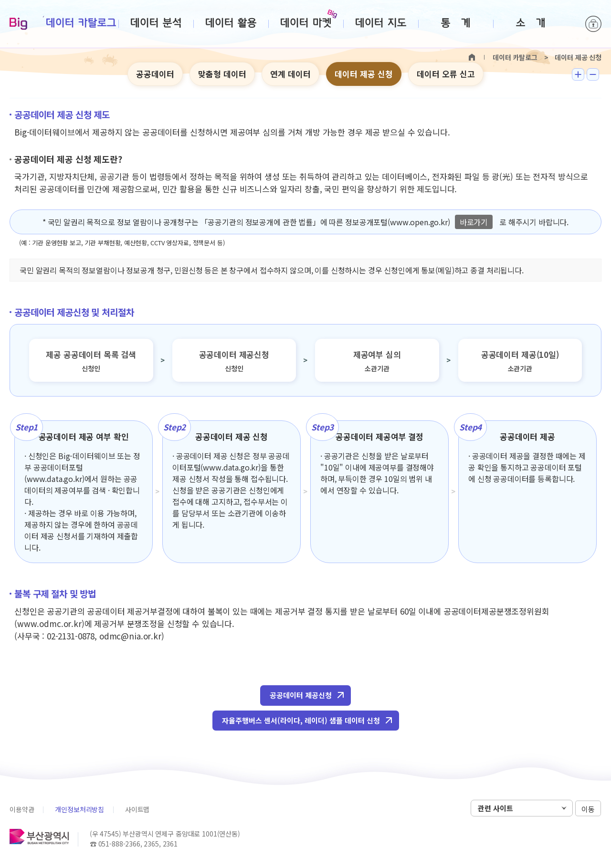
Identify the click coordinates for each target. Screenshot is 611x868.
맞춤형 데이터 (222, 74)
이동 (588, 809)
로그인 (593, 24)
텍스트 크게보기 (578, 74)
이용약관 (22, 809)
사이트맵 (137, 809)
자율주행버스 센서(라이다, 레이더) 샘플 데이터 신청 (301, 720)
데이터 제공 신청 (364, 74)
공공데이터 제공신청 (301, 695)
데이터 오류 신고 (446, 74)
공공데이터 (155, 74)
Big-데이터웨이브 (18, 24)
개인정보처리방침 (79, 809)
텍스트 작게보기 (593, 74)
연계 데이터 (290, 74)
